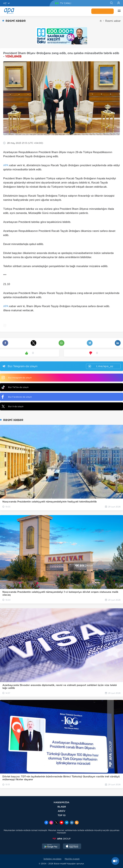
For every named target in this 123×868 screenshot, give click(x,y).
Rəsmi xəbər (113, 21)
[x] (56, 823)
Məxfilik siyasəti (72, 859)
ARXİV (62, 811)
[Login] (119, 3)
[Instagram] (51, 823)
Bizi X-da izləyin (12, 406)
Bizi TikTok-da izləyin (15, 387)
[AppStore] (72, 847)
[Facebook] (46, 823)
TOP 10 (62, 815)
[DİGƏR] (118, 11)
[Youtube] (61, 823)
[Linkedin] (72, 823)
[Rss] (77, 823)
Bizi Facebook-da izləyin (17, 397)
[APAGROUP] (61, 839)
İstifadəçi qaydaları (53, 859)
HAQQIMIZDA (61, 802)
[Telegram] (67, 823)
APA (6, 165)
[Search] (111, 3)
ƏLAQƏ (62, 807)
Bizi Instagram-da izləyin (17, 378)
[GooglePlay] (51, 847)
